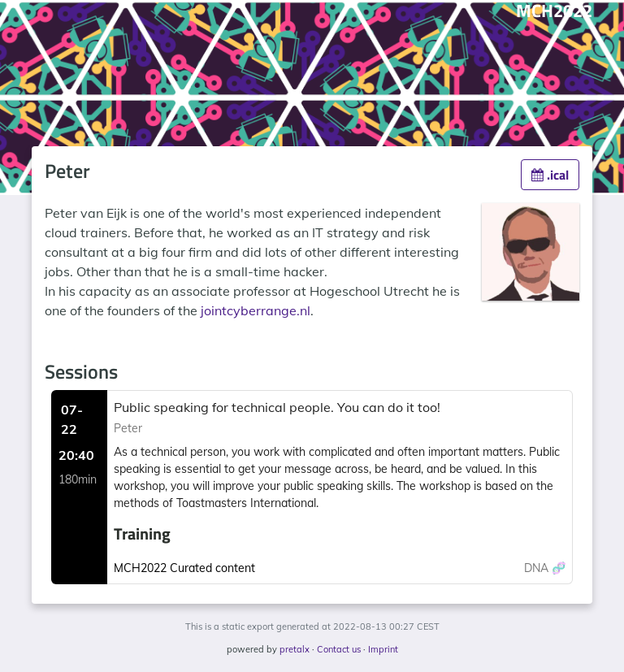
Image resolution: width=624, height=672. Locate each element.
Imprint (383, 649)
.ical (550, 175)
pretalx (295, 649)
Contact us (339, 649)
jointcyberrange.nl (256, 310)
